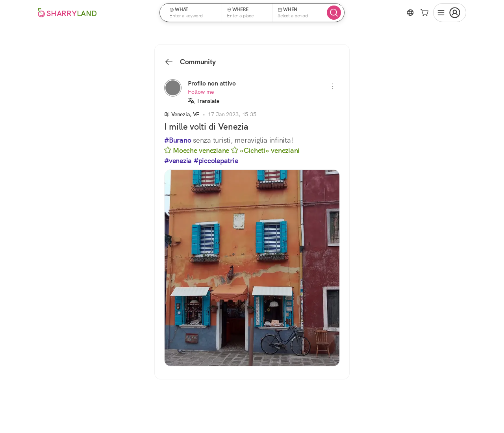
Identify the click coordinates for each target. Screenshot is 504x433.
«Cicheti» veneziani (265, 151)
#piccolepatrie (216, 161)
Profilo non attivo (212, 83)
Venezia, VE (182, 114)
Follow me (201, 92)
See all (381, 299)
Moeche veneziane (197, 151)
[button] (193, 13)
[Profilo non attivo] (173, 88)
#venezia (178, 161)
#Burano (178, 140)
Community (190, 62)
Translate (204, 101)
